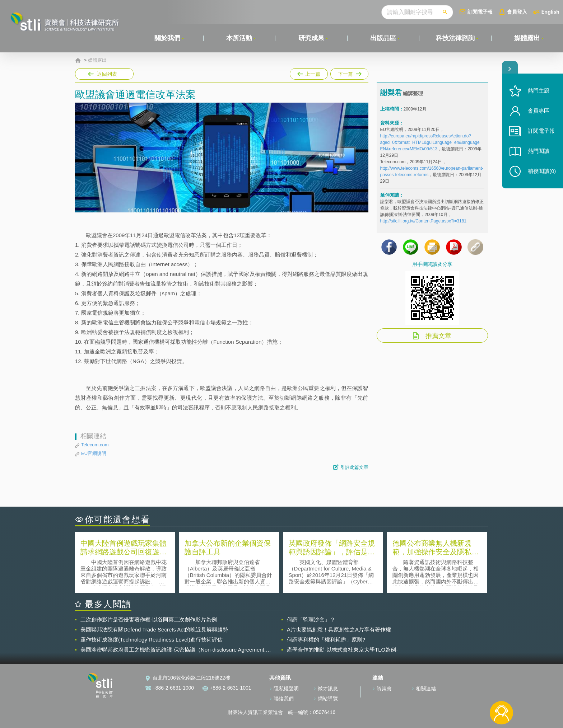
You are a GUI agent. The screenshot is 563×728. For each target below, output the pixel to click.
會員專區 (539, 111)
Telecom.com (95, 445)
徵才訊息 (328, 689)
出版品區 (383, 38)
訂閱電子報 (480, 12)
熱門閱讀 (539, 151)
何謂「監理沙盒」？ (311, 619)
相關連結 (426, 689)
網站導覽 (328, 699)
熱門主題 (539, 91)
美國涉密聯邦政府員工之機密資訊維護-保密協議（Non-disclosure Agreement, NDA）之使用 (173, 650)
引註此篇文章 (354, 467)
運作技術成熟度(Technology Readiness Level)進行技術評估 (152, 640)
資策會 (384, 689)
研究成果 (311, 38)
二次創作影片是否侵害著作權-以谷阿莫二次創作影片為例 (149, 619)
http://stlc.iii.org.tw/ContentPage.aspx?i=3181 (423, 221)
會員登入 (517, 12)
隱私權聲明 (286, 689)
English (550, 12)
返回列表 (107, 74)
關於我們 (167, 38)
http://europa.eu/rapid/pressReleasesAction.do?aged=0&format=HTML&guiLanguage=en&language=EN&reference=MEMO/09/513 (431, 142)
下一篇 (349, 74)
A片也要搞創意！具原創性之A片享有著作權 (339, 630)
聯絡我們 (284, 699)
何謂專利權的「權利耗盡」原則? (326, 640)
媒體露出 (527, 38)
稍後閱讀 (542, 171)
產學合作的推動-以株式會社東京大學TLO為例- (342, 650)
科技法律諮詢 (455, 38)
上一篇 (309, 72)
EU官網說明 (94, 453)
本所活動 (239, 38)
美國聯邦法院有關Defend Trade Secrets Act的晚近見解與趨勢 (154, 630)
